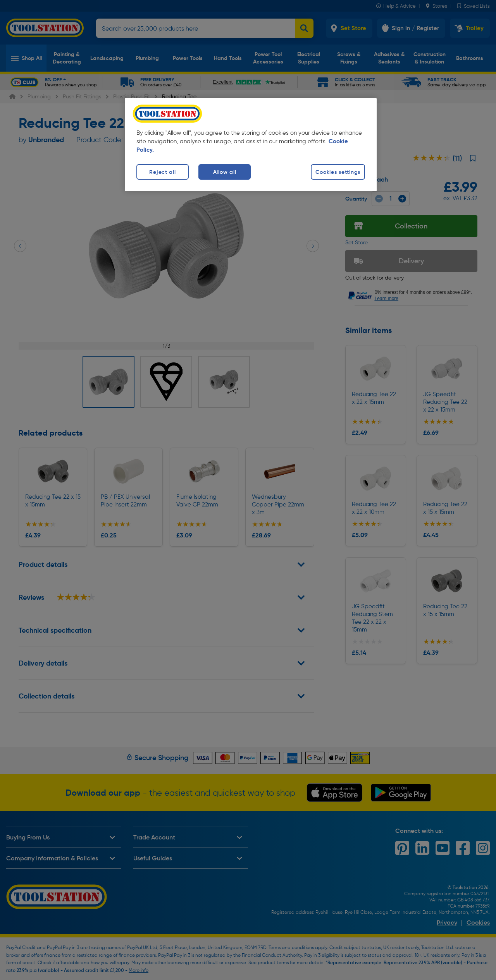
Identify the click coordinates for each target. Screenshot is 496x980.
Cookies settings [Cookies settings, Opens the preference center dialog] (338, 172)
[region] (251, 145)
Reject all (162, 172)
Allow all (225, 172)
